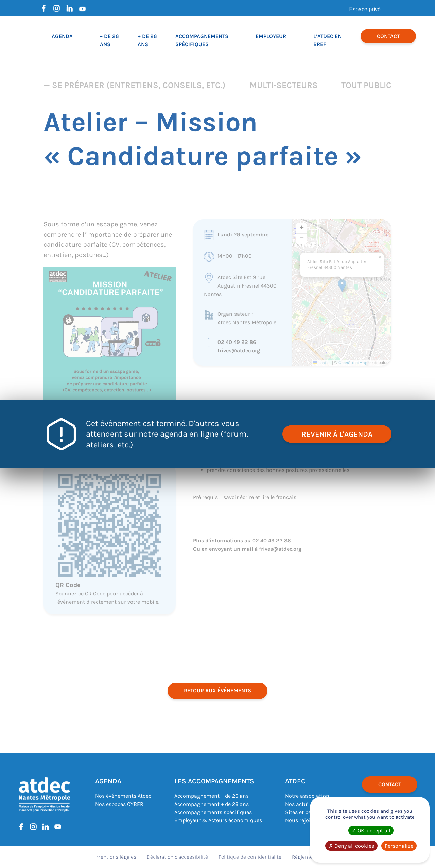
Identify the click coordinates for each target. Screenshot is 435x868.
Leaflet (322, 363)
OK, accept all (371, 830)
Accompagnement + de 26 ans (212, 804)
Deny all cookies (351, 846)
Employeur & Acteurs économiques (218, 820)
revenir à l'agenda (337, 434)
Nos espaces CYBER (119, 804)
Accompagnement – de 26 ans (212, 796)
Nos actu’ (297, 804)
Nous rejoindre (303, 820)
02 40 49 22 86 (237, 342)
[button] (342, 286)
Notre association (307, 796)
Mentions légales (116, 857)
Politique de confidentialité (250, 857)
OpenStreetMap (353, 363)
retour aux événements (217, 691)
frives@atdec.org (239, 350)
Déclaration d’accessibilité (177, 857)
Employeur (271, 36)
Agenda (62, 36)
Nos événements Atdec (123, 796)
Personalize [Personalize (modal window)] (399, 846)
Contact (388, 36)
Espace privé (365, 9)
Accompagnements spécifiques (213, 812)
